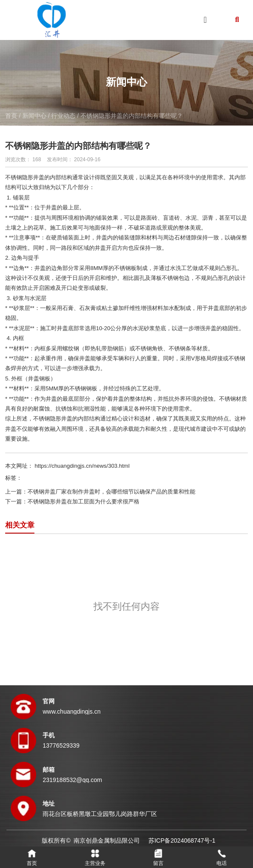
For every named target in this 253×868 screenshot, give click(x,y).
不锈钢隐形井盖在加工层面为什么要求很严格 (83, 501)
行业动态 (63, 116)
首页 (12, 116)
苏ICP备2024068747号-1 (182, 840)
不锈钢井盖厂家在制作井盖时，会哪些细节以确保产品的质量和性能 (111, 492)
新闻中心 (34, 116)
